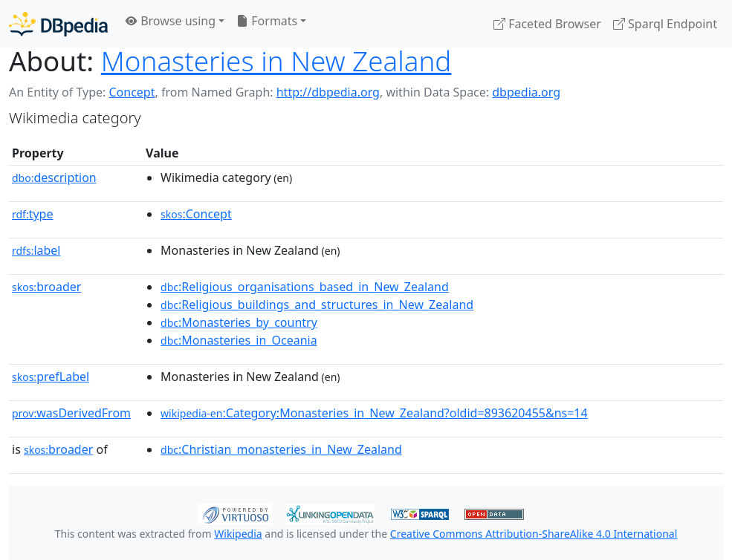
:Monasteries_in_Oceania (239, 340)
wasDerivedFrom (71, 413)
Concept (132, 92)
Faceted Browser (547, 24)
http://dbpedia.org (328, 92)
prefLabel (51, 377)
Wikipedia (238, 534)
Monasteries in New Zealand (276, 61)
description (54, 178)
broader (46, 287)
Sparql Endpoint (665, 24)
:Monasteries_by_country (239, 322)
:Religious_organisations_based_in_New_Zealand (305, 287)
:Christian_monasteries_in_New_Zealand (281, 449)
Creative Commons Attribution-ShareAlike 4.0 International (534, 534)
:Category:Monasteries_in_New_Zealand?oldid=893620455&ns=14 (374, 413)
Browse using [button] (171, 21)
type (33, 214)
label (36, 250)
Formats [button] (267, 21)
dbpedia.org (526, 92)
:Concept (196, 214)
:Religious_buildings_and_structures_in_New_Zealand (317, 305)
